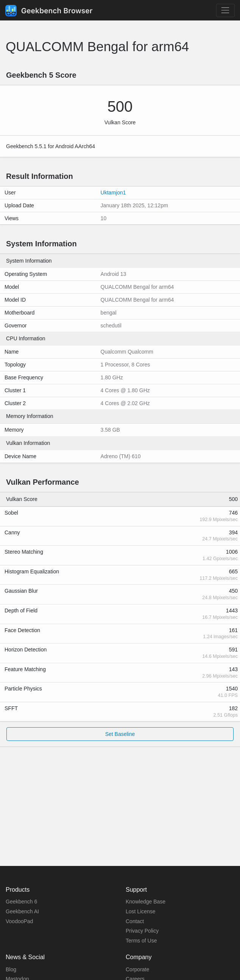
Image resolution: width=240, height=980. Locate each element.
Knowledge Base (146, 902)
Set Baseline (120, 734)
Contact (135, 921)
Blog (11, 969)
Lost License (141, 911)
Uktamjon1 (113, 193)
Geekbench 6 (21, 902)
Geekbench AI (22, 911)
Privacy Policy (142, 931)
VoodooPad (19, 921)
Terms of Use (141, 941)
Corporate (137, 969)
